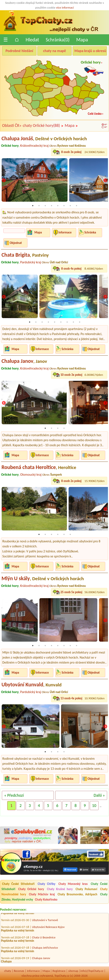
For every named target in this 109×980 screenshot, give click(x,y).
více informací (65, 8)
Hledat (32, 40)
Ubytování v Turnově (45, 922)
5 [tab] (58, 206)
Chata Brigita (25, 255)
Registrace (59, 971)
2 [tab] (39, 206)
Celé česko (95, 114)
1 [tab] (33, 206)
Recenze (19, 971)
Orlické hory (91, 62)
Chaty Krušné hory (60, 889)
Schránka (90, 232)
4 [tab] (51, 206)
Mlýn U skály (43, 578)
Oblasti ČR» (12, 125)
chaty (8, 971)
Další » (99, 795)
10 (94, 805)
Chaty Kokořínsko (46, 900)
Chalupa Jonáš (44, 138)
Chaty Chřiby (47, 884)
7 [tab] (70, 206)
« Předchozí (14, 795)
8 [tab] (76, 206)
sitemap (73, 971)
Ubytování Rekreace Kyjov (48, 929)
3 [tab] (45, 206)
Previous (4, 181)
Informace (65, 232)
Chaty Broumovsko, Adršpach (77, 894)
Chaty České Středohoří (18, 884)
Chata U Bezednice (44, 939)
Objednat (16, 243)
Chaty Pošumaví (86, 889)
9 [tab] (80, 322)
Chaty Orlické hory (31, 889)
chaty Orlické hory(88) (43, 126)
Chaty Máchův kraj (42, 894)
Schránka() (58, 40)
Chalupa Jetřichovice (45, 949)
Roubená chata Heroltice (39, 467)
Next (105, 181)
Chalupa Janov (24, 361)
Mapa (82, 40)
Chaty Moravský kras (73, 884)
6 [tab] (64, 206)
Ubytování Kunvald (31, 685)
